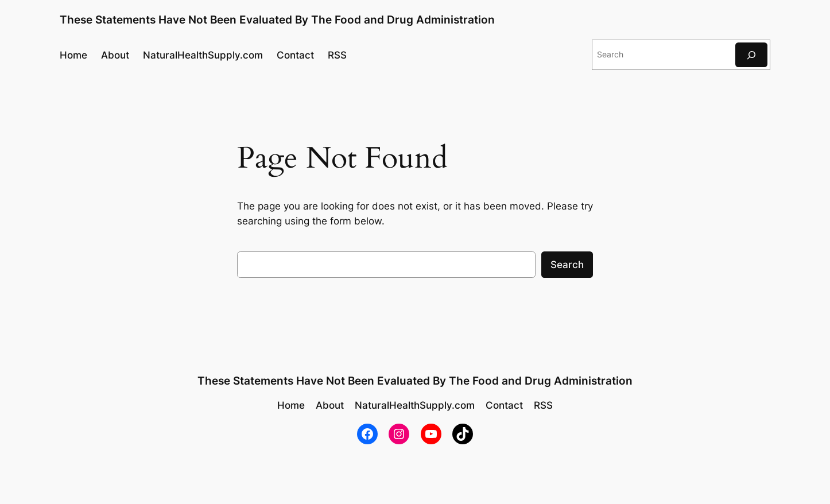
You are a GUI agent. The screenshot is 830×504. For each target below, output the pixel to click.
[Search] (751, 55)
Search (567, 265)
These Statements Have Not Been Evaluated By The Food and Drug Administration (277, 20)
